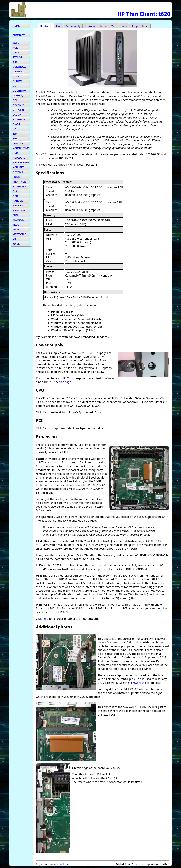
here (45, 619)
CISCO (16, 76)
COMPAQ (18, 96)
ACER (16, 48)
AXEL (16, 62)
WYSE (16, 244)
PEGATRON (19, 182)
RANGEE (18, 201)
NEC (15, 153)
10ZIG (16, 43)
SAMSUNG (19, 210)
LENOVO (18, 143)
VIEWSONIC (19, 234)
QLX (15, 191)
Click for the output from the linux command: (69, 428)
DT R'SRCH (19, 110)
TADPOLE (18, 220)
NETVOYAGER (21, 163)
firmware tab (138, 683)
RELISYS (18, 206)
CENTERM (19, 72)
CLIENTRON (20, 91)
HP (14, 129)
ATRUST (17, 57)
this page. (66, 382)
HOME (16, 26)
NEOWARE (19, 158)
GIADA (16, 124)
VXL (15, 239)
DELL (16, 100)
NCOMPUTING (21, 148)
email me (63, 864)
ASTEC (17, 52)
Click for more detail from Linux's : (67, 412)
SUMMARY (19, 35)
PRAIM (16, 177)
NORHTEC (19, 167)
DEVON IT (18, 105)
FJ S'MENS (19, 119)
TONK (16, 230)
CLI (15, 86)
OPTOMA (18, 172)
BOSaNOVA (19, 67)
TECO (16, 225)
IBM (15, 134)
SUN (15, 215)
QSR (15, 196)
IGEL (15, 139)
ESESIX (17, 115)
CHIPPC (17, 81)
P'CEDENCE (20, 186)
